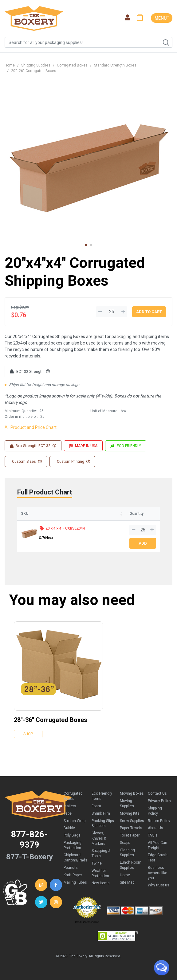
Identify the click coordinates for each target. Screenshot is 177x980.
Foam (96, 806)
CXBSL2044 (75, 528)
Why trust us (159, 885)
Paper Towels (131, 828)
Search (166, 42)
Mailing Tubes (75, 882)
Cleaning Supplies (127, 853)
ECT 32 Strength (30, 372)
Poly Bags (72, 835)
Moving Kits (130, 813)
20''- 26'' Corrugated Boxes (34, 71)
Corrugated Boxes (72, 65)
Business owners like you (157, 873)
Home (10, 65)
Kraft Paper (73, 875)
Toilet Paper (130, 835)
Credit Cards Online (87, 922)
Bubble (69, 828)
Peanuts (71, 868)
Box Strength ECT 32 (33, 446)
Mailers (70, 806)
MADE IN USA (83, 446)
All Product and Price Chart (31, 427)
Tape (68, 813)
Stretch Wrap (75, 821)
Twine (97, 863)
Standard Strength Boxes (115, 65)
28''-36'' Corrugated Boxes (51, 720)
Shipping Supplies (36, 65)
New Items (101, 883)
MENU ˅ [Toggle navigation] (162, 18)
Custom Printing (73, 462)
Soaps (125, 843)
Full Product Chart (45, 492)
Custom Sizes (26, 462)
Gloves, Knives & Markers (99, 838)
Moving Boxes (132, 793)
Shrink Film (101, 813)
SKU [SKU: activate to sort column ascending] (25, 514)
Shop (28, 734)
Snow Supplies (132, 821)
